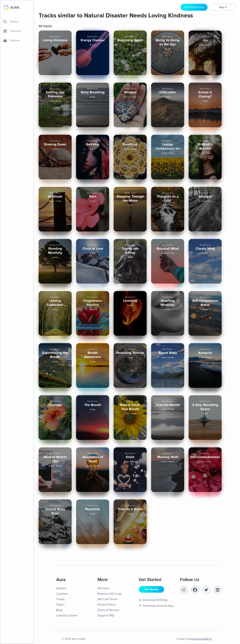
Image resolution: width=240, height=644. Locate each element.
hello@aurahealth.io (201, 639)
